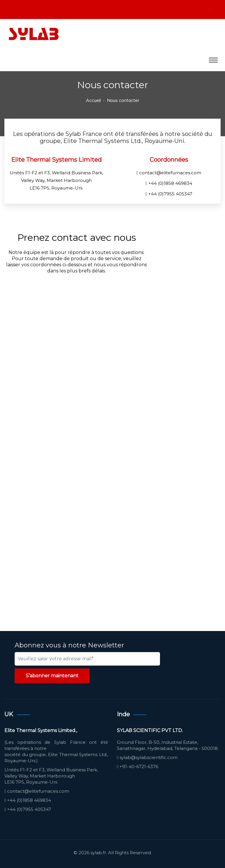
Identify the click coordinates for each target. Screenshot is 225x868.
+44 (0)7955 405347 (170, 194)
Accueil (93, 100)
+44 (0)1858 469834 (170, 183)
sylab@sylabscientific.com (149, 757)
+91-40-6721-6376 (139, 766)
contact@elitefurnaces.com (170, 173)
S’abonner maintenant (52, 676)
